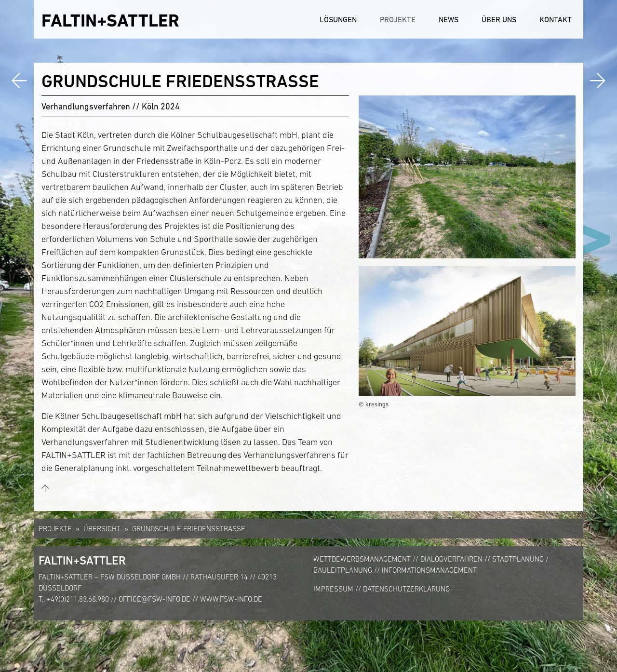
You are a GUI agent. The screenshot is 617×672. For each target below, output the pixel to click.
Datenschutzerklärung (406, 589)
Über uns (499, 19)
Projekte (398, 19)
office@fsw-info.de (154, 599)
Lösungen (338, 19)
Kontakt (556, 19)
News (449, 19)
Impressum (333, 589)
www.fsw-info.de (231, 599)
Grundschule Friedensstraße (189, 529)
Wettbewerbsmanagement (362, 559)
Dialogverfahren (451, 559)
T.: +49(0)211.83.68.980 (74, 599)
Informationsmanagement (429, 570)
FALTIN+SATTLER (110, 20)
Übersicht (102, 529)
